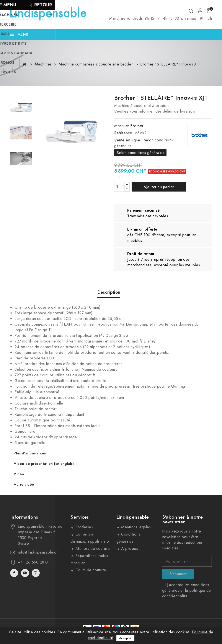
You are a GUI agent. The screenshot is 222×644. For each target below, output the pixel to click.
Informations (24, 517)
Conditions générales (128, 538)
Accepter (125, 638)
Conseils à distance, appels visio (90, 538)
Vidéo (19, 474)
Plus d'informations (30, 453)
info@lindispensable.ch (38, 552)
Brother (137, 126)
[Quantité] (119, 187)
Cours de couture (90, 570)
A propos (129, 549)
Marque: (122, 126)
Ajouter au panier (159, 187)
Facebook (15, 573)
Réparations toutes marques (89, 559)
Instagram (36, 573)
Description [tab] (109, 293)
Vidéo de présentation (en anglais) (44, 464)
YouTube (25, 573)
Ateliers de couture (92, 549)
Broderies (83, 527)
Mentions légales (135, 527)
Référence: (124, 133)
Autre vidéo (24, 484)
